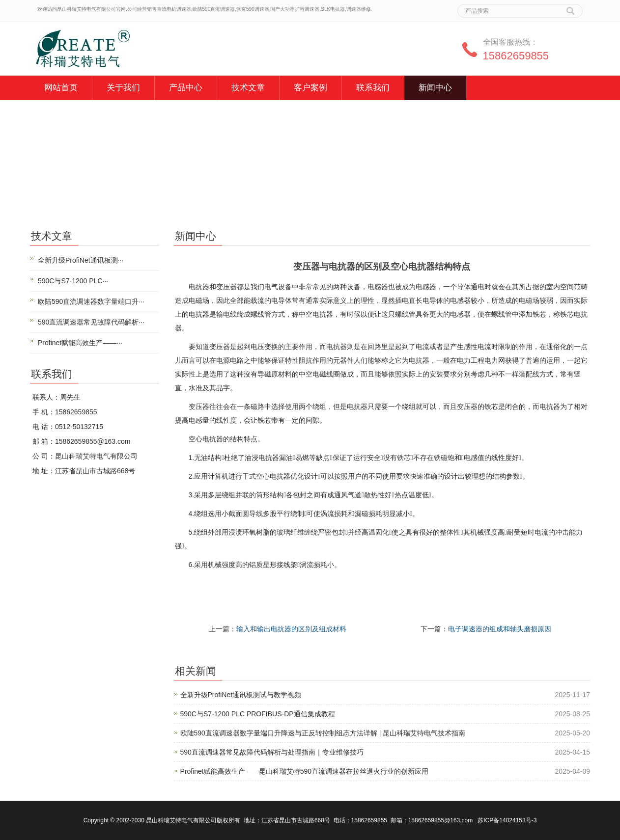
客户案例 (310, 88)
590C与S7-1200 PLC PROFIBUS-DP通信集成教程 (258, 714)
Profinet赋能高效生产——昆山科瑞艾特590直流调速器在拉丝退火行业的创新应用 (305, 771)
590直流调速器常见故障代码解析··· (91, 322)
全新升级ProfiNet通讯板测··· (81, 260)
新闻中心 (435, 88)
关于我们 (123, 88)
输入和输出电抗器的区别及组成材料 (291, 629)
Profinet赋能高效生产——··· (80, 343)
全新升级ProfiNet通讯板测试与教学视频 (241, 695)
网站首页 (61, 88)
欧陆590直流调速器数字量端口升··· (91, 301)
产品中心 (186, 88)
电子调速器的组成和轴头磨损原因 (500, 629)
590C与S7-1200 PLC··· (73, 281)
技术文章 (248, 88)
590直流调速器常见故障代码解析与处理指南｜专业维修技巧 (272, 752)
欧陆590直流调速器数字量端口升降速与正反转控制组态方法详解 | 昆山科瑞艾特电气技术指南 (323, 733)
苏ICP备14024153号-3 (507, 820)
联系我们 (373, 88)
